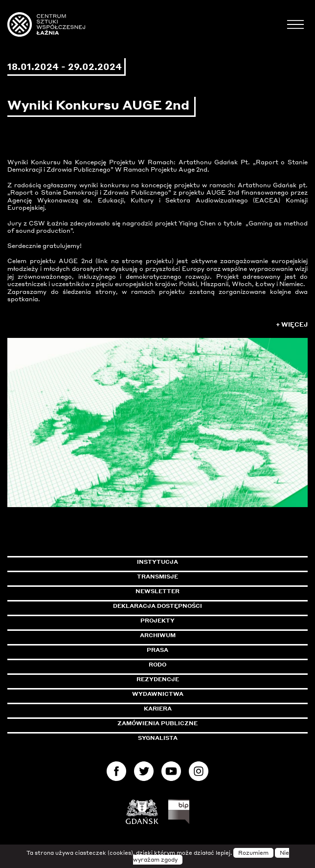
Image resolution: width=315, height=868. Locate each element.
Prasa (157, 650)
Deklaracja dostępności (157, 606)
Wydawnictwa (158, 694)
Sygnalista (158, 738)
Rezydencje (158, 679)
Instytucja (157, 562)
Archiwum (158, 635)
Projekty (157, 621)
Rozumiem (253, 853)
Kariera (158, 709)
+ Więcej (292, 324)
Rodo (157, 665)
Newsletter (157, 591)
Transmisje (199, 577)
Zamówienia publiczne (180, 723)
